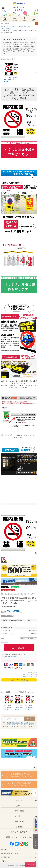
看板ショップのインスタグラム (19, 837)
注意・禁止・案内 (25, 27)
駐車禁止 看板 (9, 725)
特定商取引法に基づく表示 (9, 853)
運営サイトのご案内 (19, 832)
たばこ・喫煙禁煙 (6, 29)
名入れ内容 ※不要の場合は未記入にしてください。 (16, 620)
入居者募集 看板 (14, 725)
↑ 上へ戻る (30, 865)
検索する (31, 719)
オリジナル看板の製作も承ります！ (19, 284)
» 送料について (33, 673)
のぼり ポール (26, 725)
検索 (36, 24)
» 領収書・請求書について (29, 676)
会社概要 (19, 827)
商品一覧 (5, 19)
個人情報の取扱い (6, 857)
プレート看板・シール (13, 27)
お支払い (19, 806)
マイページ (25, 19)
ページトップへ (35, 767)
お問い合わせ (5, 861)
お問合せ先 (19, 821)
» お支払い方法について (30, 675)
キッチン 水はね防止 (31, 725)
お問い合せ (14, 19)
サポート (19, 800)
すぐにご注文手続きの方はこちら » (19, 149)
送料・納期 (19, 811)
